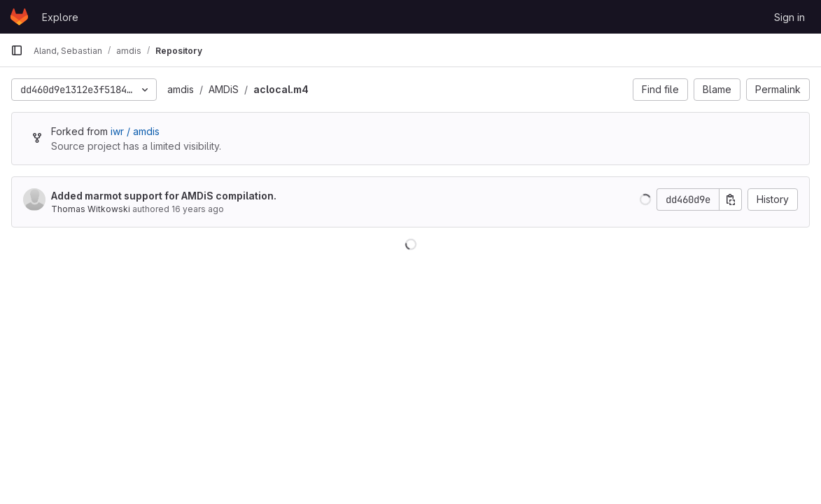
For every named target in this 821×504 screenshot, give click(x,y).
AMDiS (224, 89)
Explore (60, 17)
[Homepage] (19, 17)
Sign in (790, 17)
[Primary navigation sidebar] (17, 50)
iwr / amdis (135, 131)
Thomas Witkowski (91, 209)
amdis (181, 89)
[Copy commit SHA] (731, 199)
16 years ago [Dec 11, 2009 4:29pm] (198, 209)
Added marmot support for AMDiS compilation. (164, 196)
